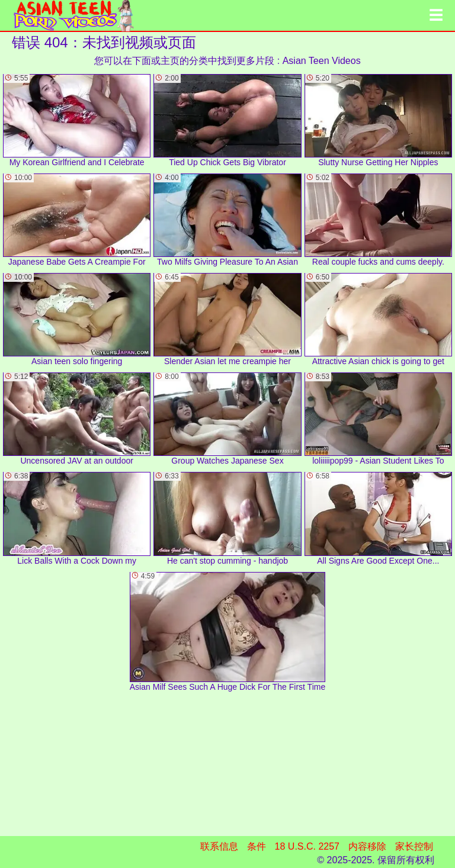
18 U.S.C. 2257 (307, 846)
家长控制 (414, 846)
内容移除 (367, 846)
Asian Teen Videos (322, 61)
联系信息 (219, 846)
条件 (257, 846)
